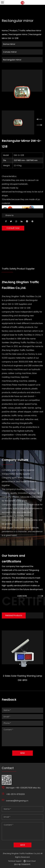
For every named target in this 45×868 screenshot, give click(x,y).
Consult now (13, 228)
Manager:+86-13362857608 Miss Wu (23, 788)
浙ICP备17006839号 (22, 864)
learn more (30, 596)
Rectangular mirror (18, 34)
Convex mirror (10, 52)
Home (5, 31)
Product (13, 31)
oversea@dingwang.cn (17, 801)
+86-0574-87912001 (15, 794)
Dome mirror (9, 44)
